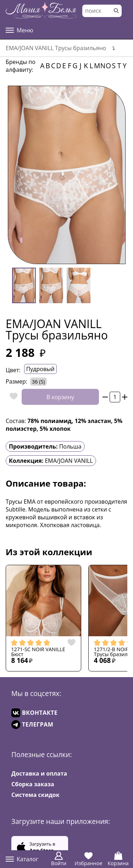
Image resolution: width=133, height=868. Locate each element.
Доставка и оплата (39, 773)
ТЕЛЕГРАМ (32, 725)
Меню (20, 30)
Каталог (22, 859)
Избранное (88, 859)
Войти (59, 859)
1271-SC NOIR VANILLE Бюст (38, 652)
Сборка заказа (33, 784)
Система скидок (35, 795)
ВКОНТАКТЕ (34, 713)
